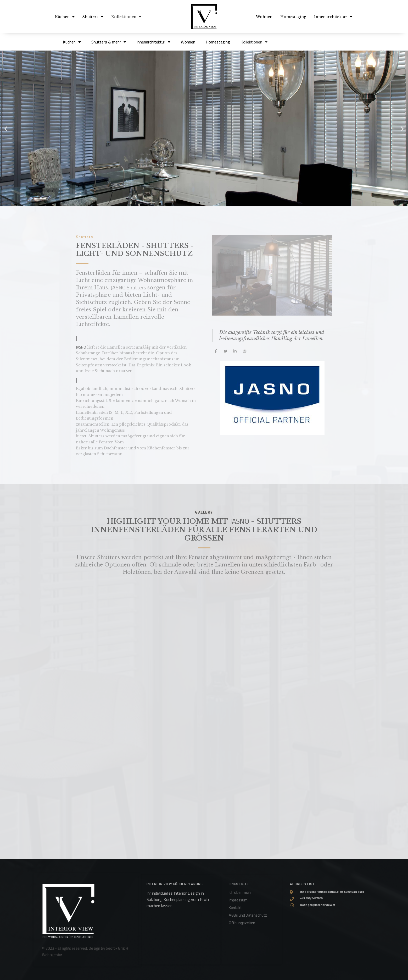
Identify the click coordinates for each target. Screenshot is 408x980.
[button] (199, 203)
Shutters (93, 17)
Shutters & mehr (109, 42)
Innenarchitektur (333, 17)
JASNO (240, 521)
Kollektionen (126, 17)
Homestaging (293, 17)
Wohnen (264, 17)
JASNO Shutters (129, 287)
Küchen (65, 17)
